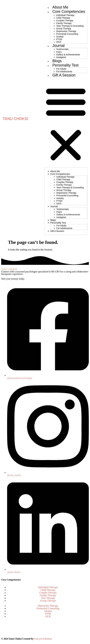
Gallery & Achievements (68, 54)
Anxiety (60, 37)
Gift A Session (64, 75)
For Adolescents (64, 71)
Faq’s (59, 52)
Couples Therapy (65, 20)
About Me (60, 7)
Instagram (61, 57)
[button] (66, 124)
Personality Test (65, 65)
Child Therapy (63, 18)
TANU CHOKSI (15, 119)
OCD (59, 42)
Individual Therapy (65, 15)
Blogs (57, 61)
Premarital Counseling (67, 34)
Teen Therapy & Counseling (70, 26)
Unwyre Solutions (43, 639)
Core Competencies (69, 11)
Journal (58, 46)
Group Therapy (64, 28)
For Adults (61, 69)
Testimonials (62, 49)
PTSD (59, 39)
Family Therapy (64, 23)
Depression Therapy (66, 31)
